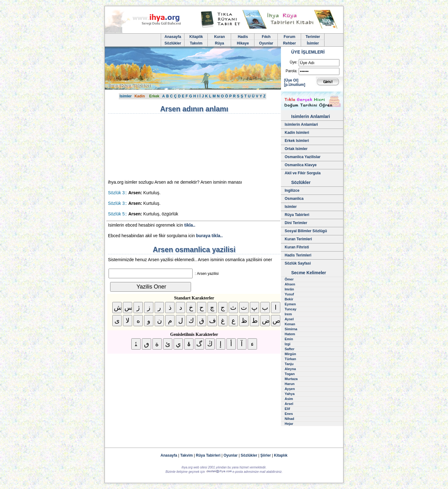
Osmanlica (294, 199)
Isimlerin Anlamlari (301, 125)
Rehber (289, 43)
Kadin (140, 96)
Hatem (290, 334)
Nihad (289, 419)
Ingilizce (292, 190)
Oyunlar (266, 43)
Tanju (289, 364)
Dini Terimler (296, 223)
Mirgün (290, 354)
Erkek (154, 96)
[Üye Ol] (291, 80)
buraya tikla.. (209, 236)
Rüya (219, 43)
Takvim (196, 43)
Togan (290, 374)
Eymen (290, 304)
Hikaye (243, 43)
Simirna (291, 329)
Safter (289, 349)
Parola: (292, 71)
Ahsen (290, 284)
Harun (290, 384)
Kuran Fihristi (297, 247)
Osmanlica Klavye (301, 165)
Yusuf (289, 294)
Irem (288, 314)
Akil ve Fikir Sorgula (303, 173)
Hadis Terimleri (298, 255)
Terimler (313, 37)
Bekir (289, 299)
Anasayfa (173, 37)
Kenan (290, 324)
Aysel (289, 319)
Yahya (290, 394)
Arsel (289, 404)
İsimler (313, 43)
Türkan (290, 359)
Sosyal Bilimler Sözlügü (306, 231)
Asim (289, 399)
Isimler (126, 96)
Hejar (289, 424)
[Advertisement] (161, 146)
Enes (289, 414)
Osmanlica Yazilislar (303, 157)
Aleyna (290, 369)
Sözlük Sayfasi (298, 263)
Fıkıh (266, 37)
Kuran (219, 37)
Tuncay (291, 309)
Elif (287, 409)
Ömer (289, 279)
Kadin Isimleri (297, 133)
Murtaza (291, 379)
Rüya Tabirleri (297, 215)
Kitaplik (196, 37)
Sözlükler (173, 43)
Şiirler (266, 455)
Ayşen (290, 389)
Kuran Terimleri (298, 239)
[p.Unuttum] (295, 85)
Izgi (287, 344)
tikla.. (190, 225)
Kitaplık (281, 455)
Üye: (294, 62)
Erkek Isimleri (297, 141)
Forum (289, 37)
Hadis (243, 37)
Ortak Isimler (296, 149)
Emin (289, 339)
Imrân (289, 289)
